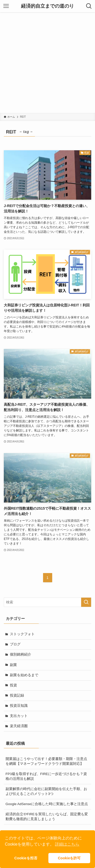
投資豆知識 (19, 706)
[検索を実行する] (86, 602)
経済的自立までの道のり (48, 6)
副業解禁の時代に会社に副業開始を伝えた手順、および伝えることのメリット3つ (46, 791)
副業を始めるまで (24, 675)
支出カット (19, 716)
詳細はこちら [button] (67, 844)
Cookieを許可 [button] (69, 858)
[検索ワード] (48, 602)
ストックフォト (22, 634)
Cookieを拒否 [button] (26, 858)
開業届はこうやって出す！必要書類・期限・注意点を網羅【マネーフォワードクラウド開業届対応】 (46, 761)
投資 (13, 685)
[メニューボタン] (6, 6)
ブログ (15, 644)
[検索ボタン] (89, 6)
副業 (13, 665)
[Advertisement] (48, 63)
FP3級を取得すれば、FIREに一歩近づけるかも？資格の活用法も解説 (46, 776)
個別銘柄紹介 (21, 654)
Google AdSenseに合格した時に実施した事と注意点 (47, 804)
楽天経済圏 (19, 726)
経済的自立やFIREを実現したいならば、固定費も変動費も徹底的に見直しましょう (47, 817)
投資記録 (17, 695)
